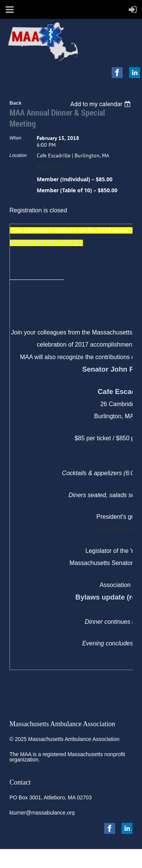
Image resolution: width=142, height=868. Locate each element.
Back (16, 103)
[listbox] (101, 104)
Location (18, 155)
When (15, 138)
